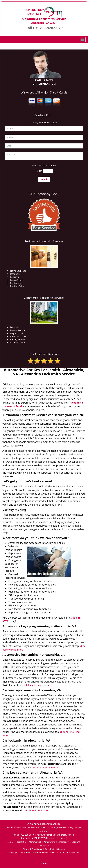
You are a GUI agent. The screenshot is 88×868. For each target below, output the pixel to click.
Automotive (49, 842)
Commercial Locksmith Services (44, 298)
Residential (21, 842)
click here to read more (36, 685)
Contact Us (44, 846)
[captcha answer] (48, 171)
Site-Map (61, 849)
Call (44, 864)
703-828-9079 (51, 28)
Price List (49, 849)
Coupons (76, 842)
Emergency (63, 842)
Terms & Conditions (32, 849)
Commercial (35, 842)
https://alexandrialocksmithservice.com (56, 835)
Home (10, 842)
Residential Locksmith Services (44, 241)
